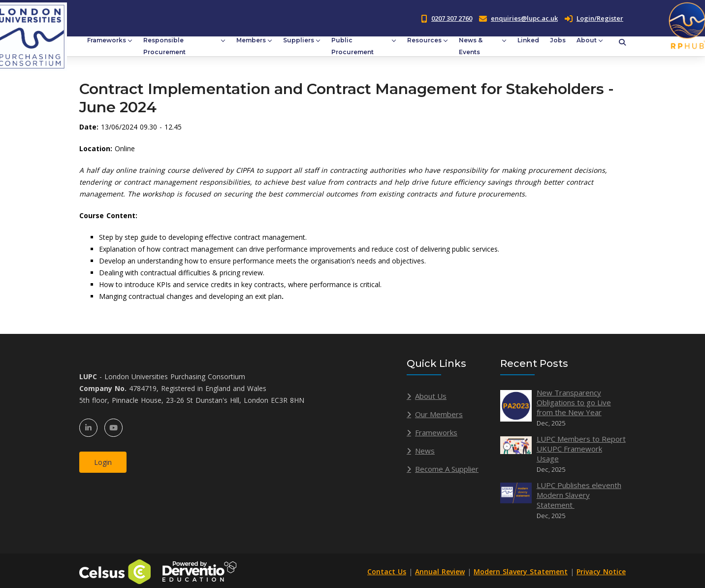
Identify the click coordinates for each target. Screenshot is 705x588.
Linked (528, 40)
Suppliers (299, 40)
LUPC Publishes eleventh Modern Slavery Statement (579, 495)
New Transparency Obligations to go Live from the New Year (574, 402)
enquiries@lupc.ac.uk (524, 18)
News (425, 451)
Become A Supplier (447, 469)
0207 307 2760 (452, 18)
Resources (424, 40)
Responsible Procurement (164, 46)
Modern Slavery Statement (521, 572)
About (587, 40)
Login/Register (594, 18)
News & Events (471, 46)
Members (251, 40)
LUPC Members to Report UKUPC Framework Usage (581, 449)
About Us (431, 396)
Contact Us (387, 572)
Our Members (439, 414)
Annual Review (440, 572)
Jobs (558, 40)
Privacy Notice (601, 572)
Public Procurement (352, 46)
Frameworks (107, 40)
